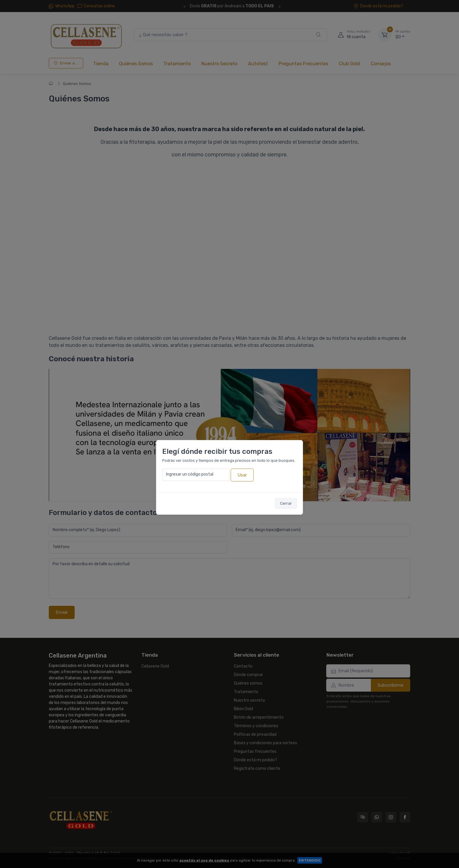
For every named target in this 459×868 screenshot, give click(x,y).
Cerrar (286, 503)
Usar (242, 475)
